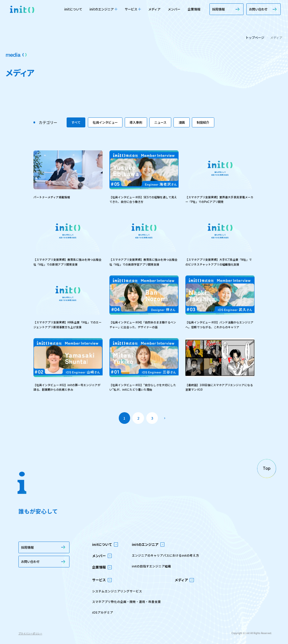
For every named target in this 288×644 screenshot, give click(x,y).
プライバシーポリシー (30, 633)
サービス (133, 9)
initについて (73, 9)
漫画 (182, 122)
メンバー (174, 9)
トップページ (255, 38)
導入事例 (136, 122)
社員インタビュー (105, 122)
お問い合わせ (263, 9)
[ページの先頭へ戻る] (267, 469)
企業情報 (194, 9)
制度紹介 (203, 122)
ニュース (160, 122)
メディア (154, 9)
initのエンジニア (103, 9)
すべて (76, 122)
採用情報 (227, 9)
